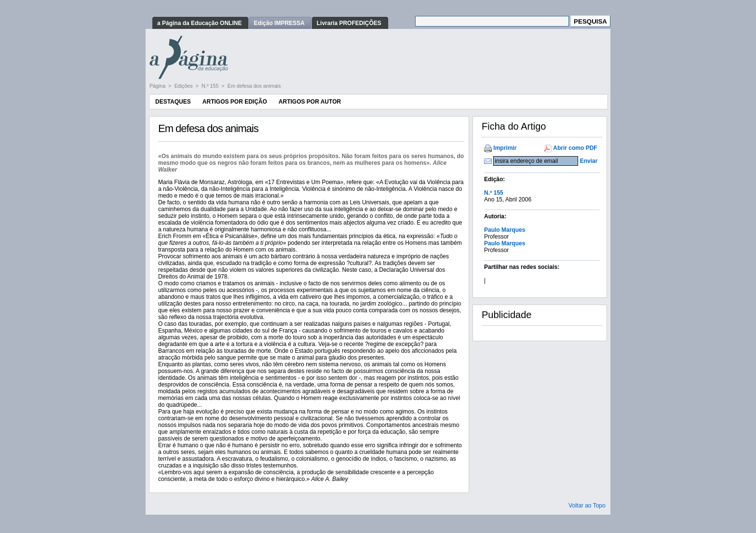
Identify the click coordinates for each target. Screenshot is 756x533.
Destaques (173, 102)
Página (158, 86)
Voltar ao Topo (587, 506)
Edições (184, 86)
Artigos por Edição (235, 102)
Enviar (589, 161)
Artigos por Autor (310, 102)
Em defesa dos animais (254, 86)
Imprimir (505, 148)
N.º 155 (211, 86)
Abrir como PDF (575, 148)
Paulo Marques (505, 230)
